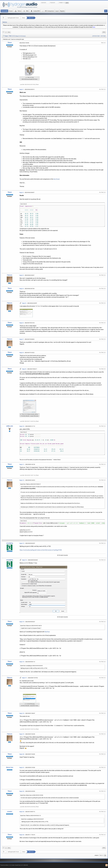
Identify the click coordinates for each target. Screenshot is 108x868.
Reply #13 (22, 543)
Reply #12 (22, 480)
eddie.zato (10, 426)
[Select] (25, 204)
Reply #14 (24, 560)
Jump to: (97, 855)
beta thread (56, 179)
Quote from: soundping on (31, 666)
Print (104, 32)
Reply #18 (22, 713)
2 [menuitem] (6, 32)
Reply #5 (24, 303)
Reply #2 (22, 192)
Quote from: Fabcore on (31, 626)
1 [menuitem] (4, 32)
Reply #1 (22, 89)
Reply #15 (22, 622)
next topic (103, 36)
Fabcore (10, 275)
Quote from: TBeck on (30, 484)
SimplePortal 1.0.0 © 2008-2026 (21, 865)
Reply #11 (22, 464)
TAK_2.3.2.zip (30, 77)
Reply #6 (22, 323)
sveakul (10, 812)
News (24, 18)
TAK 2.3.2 (31, 18)
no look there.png (30, 704)
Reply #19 (22, 734)
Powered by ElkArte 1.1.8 (6, 865)
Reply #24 (22, 835)
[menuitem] (9, 32)
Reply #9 (24, 369)
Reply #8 (22, 353)
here (94, 27)
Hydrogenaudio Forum (13, 18)
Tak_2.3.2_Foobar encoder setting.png (30, 414)
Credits (13, 865)
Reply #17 (24, 678)
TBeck (10, 43)
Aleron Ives (10, 767)
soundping (10, 543)
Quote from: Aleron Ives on (32, 795)
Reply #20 (22, 754)
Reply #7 (22, 339)
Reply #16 (22, 662)
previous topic (96, 36)
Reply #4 (22, 289)
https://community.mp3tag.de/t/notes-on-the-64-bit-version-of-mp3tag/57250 (41, 550)
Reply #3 (22, 275)
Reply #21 (22, 767)
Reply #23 (22, 812)
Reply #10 (22, 426)
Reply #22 (22, 791)
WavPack (47, 632)
